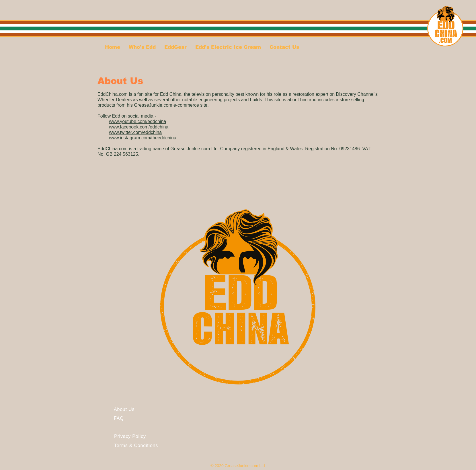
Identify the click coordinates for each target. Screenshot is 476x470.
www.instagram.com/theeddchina (143, 138)
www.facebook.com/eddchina (139, 127)
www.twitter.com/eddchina (135, 132)
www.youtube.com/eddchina (137, 121)
